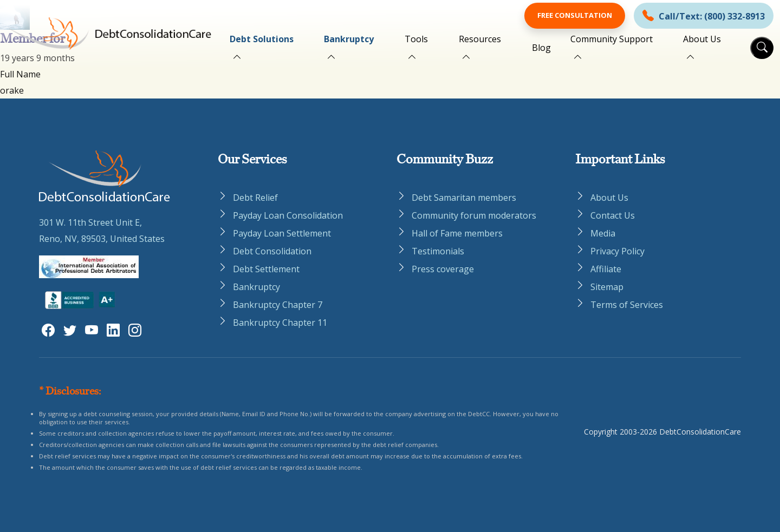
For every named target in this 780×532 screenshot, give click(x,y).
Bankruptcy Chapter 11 (280, 323)
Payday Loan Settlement (282, 233)
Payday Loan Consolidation (288, 215)
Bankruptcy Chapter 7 (278, 305)
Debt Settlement (266, 269)
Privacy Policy (617, 251)
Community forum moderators (474, 215)
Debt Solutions (262, 39)
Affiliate (606, 269)
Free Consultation (575, 15)
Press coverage (443, 269)
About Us (702, 39)
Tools (416, 39)
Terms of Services (627, 305)
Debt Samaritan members (464, 198)
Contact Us (613, 215)
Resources (480, 39)
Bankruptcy (349, 39)
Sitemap (607, 287)
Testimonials (438, 251)
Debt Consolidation (272, 251)
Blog (541, 48)
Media (603, 233)
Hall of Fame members (457, 233)
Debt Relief (255, 198)
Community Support (612, 39)
